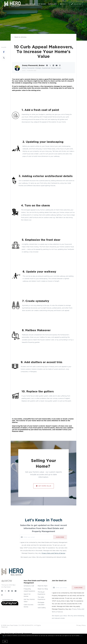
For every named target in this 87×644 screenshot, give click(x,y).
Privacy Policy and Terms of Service (53, 553)
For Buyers (42, 4)
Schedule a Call (29, 586)
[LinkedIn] (9, 591)
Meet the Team (30, 4)
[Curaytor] (10, 605)
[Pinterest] (12, 591)
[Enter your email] (38, 537)
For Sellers (53, 4)
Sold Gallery (42, 608)
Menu (63, 4)
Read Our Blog (43, 589)
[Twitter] (5, 591)
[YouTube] (16, 591)
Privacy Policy (81, 625)
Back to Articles (20, 37)
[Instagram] (2, 595)
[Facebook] (2, 591)
